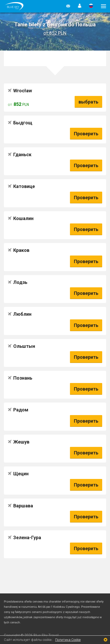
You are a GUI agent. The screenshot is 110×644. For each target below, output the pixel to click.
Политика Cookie (68, 640)
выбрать (88, 102)
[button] (80, 6)
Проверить (86, 134)
